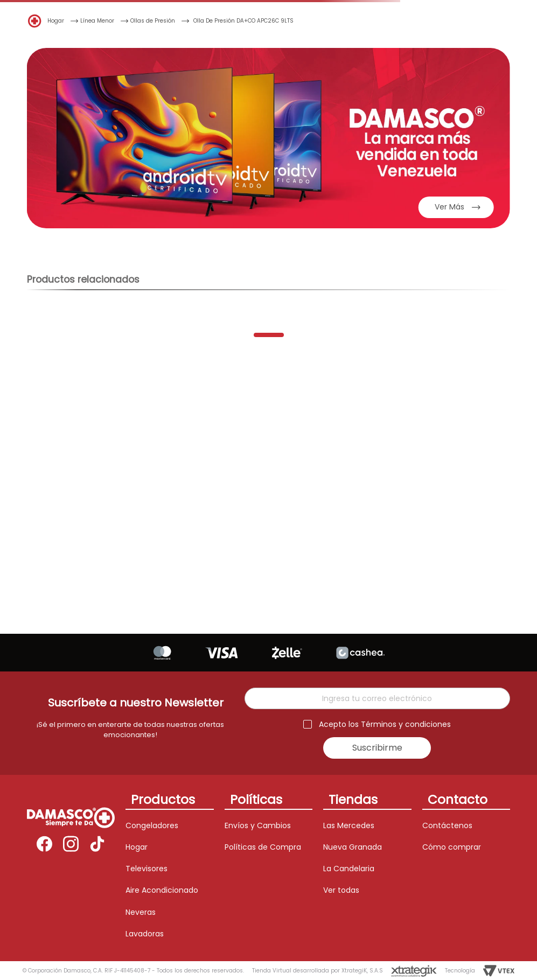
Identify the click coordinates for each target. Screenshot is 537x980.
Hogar (56, 21)
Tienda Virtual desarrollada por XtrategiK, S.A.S (318, 971)
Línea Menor (97, 21)
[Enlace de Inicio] (35, 20)
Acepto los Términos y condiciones (385, 724)
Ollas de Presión (153, 21)
